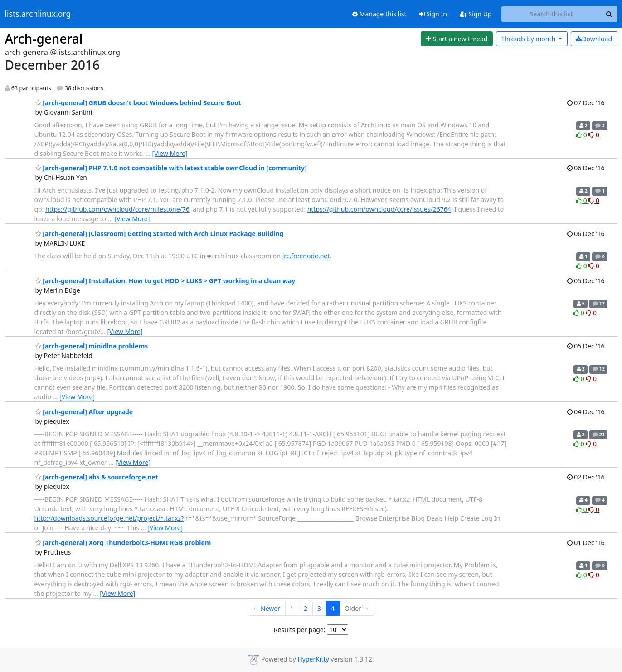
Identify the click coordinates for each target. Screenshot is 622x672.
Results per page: (300, 630)
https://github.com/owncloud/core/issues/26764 (379, 209)
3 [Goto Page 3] (319, 608)
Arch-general (44, 39)
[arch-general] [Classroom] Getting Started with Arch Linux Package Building (160, 234)
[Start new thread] (457, 39)
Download (594, 39)
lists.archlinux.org (38, 14)
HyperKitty (313, 659)
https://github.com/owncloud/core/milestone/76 (117, 209)
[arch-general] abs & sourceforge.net (97, 477)
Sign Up (476, 14)
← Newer (266, 608)
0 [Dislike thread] (594, 135)
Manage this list (379, 14)
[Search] (609, 14)
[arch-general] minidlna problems (92, 346)
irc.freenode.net (306, 256)
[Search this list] (552, 14)
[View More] (170, 153)
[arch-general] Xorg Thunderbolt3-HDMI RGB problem (123, 543)
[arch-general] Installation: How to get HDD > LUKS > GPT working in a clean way (165, 281)
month (529, 39)
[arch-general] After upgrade (84, 412)
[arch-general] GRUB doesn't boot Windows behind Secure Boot (138, 103)
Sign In (433, 14)
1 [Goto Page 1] (292, 608)
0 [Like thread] (582, 135)
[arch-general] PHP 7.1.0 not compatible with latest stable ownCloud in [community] (171, 168)
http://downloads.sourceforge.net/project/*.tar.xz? (109, 518)
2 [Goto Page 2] (306, 608)
